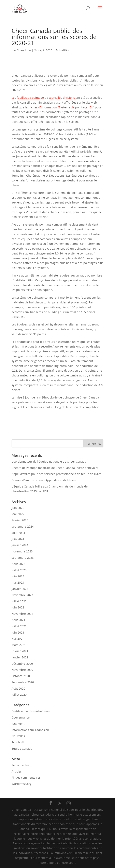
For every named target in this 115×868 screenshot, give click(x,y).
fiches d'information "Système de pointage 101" (62, 107)
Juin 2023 (18, 576)
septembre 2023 (23, 558)
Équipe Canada (22, 749)
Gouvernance (21, 717)
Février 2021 (20, 651)
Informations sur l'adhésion (30, 730)
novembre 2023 (22, 551)
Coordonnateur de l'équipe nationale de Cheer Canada (49, 462)
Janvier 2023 (20, 589)
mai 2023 (18, 582)
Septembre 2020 (23, 682)
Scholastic (18, 742)
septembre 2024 (23, 526)
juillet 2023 (19, 570)
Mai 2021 (18, 639)
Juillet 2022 (19, 601)
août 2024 (18, 533)
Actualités (62, 50)
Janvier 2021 (20, 657)
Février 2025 (20, 520)
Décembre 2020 (22, 664)
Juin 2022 (18, 607)
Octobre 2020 (21, 676)
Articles (17, 771)
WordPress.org (21, 784)
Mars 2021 (19, 645)
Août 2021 (18, 620)
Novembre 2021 (22, 614)
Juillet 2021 (19, 626)
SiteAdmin (24, 50)
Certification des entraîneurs (31, 711)
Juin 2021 (18, 632)
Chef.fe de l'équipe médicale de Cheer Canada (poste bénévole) (55, 468)
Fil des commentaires (26, 777)
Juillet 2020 (19, 695)
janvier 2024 (20, 545)
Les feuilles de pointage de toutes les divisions (43, 98)
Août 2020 (18, 688)
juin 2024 (18, 539)
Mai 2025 (18, 514)
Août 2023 (18, 564)
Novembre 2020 (22, 670)
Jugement (18, 724)
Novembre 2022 (22, 595)
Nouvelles (18, 736)
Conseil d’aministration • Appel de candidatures (44, 480)
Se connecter (20, 765)
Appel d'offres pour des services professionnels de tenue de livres (56, 474)
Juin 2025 (18, 508)
